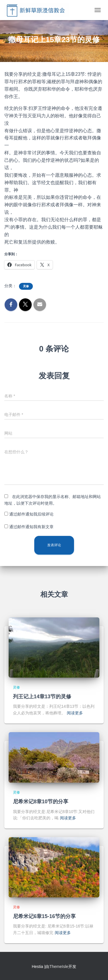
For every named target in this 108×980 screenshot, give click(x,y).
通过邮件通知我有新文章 (31, 527)
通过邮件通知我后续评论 (31, 514)
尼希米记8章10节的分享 (41, 802)
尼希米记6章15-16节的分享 (44, 916)
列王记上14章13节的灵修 (42, 697)
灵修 (26, 286)
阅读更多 (75, 713)
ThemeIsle (59, 967)
